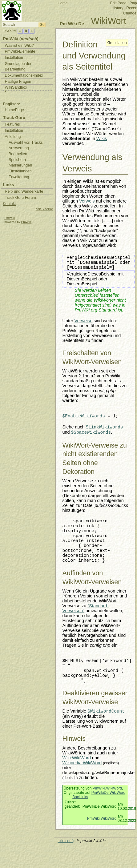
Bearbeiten (18, 154)
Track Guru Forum (20, 198)
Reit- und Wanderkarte (24, 191)
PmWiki (10, 218)
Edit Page (118, 3)
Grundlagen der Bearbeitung (18, 67)
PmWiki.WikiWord (107, 788)
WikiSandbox (16, 87)
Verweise (83, 321)
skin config (66, 841)
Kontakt (9, 204)
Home (63, 3)
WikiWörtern (75, 753)
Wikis (102, 139)
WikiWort (109, 21)
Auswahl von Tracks (26, 143)
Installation (14, 58)
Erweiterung (19, 177)
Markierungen (20, 165)
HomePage (14, 110)
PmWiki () (21, 39)
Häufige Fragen (18, 82)
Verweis (87, 201)
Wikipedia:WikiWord (82, 763)
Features (12, 124)
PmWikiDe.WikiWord (108, 793)
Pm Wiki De (72, 24)
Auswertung (19, 148)
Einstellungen (20, 171)
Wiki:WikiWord (77, 758)
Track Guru (14, 118)
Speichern (17, 160)
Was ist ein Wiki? (19, 46)
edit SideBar (44, 209)
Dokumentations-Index (24, 75)
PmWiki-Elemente (20, 51)
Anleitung (13, 137)
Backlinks (80, 797)
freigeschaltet (88, 305)
